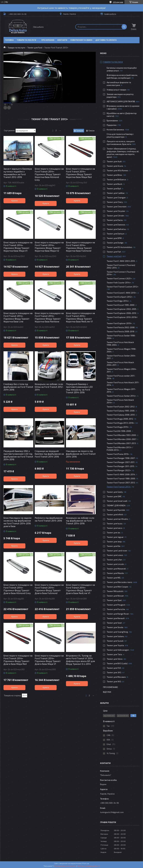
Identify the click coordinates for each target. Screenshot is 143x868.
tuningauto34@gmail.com (112, 812)
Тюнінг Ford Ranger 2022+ (119, 470)
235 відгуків (118, 2)
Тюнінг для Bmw (114, 175)
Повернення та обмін (81, 40)
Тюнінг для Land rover (117, 551)
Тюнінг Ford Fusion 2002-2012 (121, 407)
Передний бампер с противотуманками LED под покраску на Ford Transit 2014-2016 (79, 388)
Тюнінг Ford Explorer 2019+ (119, 323)
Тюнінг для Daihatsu (116, 229)
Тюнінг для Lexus (115, 555)
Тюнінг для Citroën (115, 216)
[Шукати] (124, 27)
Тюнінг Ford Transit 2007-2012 (121, 483)
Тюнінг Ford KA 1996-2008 (119, 431)
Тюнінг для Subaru (115, 636)
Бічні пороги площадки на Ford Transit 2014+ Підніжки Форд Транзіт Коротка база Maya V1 (18, 246)
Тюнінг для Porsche (116, 609)
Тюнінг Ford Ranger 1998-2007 (121, 458)
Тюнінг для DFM (114, 238)
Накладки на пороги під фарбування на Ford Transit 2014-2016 (81, 454)
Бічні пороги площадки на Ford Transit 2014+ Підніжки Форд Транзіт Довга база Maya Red (18, 660)
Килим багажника (115, 130)
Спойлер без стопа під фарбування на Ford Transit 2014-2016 (18, 387)
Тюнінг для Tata (114, 654)
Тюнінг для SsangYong (117, 632)
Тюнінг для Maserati (116, 569)
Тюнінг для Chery (115, 202)
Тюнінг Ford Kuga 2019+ (118, 427)
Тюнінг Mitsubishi (115, 591)
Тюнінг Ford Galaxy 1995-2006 (121, 411)
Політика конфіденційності (89, 866)
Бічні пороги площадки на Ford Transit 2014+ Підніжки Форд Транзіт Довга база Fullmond (49, 589)
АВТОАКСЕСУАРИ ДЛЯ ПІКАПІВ (121, 101)
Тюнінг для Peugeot (116, 605)
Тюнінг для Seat (114, 623)
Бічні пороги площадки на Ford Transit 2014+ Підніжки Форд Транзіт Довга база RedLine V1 (80, 589)
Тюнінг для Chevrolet (117, 207)
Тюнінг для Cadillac (116, 193)
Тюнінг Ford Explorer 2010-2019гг (122, 317)
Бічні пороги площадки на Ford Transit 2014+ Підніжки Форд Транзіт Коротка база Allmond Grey (49, 174)
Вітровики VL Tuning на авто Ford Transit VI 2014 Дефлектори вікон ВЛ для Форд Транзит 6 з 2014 (80, 660)
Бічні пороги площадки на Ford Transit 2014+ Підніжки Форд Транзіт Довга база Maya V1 (49, 660)
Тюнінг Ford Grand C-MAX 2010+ (122, 293)
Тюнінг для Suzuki (115, 641)
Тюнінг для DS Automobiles (119, 247)
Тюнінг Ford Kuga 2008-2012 (120, 419)
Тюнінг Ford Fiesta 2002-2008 (121, 327)
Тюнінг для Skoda (115, 627)
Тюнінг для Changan (116, 197)
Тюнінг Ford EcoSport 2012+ (120, 297)
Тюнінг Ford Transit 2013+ (119, 487)
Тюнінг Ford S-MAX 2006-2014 (121, 474)
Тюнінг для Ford (35, 48)
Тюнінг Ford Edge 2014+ (118, 301)
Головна (9, 40)
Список (91, 131)
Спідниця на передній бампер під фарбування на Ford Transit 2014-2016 (49, 454)
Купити (15, 201)
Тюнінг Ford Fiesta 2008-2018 (120, 331)
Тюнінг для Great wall (117, 501)
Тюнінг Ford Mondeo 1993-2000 (121, 435)
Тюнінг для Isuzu (115, 523)
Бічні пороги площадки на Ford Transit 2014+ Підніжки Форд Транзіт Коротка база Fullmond (80, 246)
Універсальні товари (116, 90)
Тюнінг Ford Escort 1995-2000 (121, 305)
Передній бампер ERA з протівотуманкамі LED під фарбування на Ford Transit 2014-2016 (18, 455)
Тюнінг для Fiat (114, 252)
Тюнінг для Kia (113, 546)
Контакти (62, 40)
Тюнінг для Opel (114, 600)
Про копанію (48, 40)
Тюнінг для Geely (115, 492)
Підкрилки (112, 125)
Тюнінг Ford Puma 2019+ (118, 454)
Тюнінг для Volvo (115, 659)
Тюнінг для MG (114, 578)
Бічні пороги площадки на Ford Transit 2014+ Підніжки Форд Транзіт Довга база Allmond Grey (18, 589)
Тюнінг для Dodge (115, 243)
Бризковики (112, 120)
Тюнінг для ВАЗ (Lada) (117, 663)
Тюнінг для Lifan (114, 560)
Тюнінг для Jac (114, 532)
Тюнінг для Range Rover (118, 614)
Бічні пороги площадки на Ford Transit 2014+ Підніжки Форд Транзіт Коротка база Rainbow (49, 317)
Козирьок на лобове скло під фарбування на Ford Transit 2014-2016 (80, 521)
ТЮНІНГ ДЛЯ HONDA (116, 505)
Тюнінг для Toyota (115, 645)
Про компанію (110, 687)
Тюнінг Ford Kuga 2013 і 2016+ (121, 423)
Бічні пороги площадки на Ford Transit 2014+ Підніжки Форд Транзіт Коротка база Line (18, 317)
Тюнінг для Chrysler (116, 211)
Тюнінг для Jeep (114, 542)
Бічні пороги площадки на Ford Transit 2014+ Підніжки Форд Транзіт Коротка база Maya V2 (49, 246)
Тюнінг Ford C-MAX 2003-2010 (121, 261)
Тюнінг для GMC (114, 496)
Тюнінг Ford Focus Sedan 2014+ (121, 396)
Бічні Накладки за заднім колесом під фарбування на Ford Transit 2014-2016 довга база (17, 522)
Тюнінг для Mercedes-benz (119, 582)
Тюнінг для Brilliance (116, 179)
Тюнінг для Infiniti (115, 514)
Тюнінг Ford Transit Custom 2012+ (122, 287)
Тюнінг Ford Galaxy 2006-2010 (121, 415)
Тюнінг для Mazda (115, 573)
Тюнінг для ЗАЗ (114, 672)
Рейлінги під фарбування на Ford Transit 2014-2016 (49, 519)
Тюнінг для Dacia (115, 220)
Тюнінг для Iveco (114, 528)
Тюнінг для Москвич (116, 677)
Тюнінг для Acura (115, 166)
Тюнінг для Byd (114, 188)
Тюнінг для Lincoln (115, 564)
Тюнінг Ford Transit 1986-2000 (121, 478)
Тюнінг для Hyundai (116, 510)
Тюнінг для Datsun (115, 234)
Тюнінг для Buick (114, 184)
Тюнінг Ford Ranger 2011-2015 (120, 466)
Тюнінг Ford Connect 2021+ (119, 278)
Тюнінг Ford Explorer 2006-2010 (121, 313)
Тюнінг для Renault (116, 618)
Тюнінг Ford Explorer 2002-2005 (121, 309)
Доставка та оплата (106, 40)
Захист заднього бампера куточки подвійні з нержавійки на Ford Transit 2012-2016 (18, 173)
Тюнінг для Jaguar (115, 537)
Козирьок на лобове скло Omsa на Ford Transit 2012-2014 (49, 387)
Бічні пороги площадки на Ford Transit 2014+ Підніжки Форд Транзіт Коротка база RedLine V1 (80, 317)
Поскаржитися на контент (65, 866)
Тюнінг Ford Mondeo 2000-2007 (121, 439)
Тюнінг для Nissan (115, 596)
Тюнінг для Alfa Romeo (117, 170)
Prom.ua (86, 863)
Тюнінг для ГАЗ (114, 668)
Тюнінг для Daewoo (116, 225)
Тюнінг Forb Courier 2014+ (119, 283)
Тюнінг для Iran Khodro (117, 519)
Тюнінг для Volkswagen (118, 650)
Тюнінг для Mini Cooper (117, 587)
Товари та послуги (26, 40)
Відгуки (107, 692)
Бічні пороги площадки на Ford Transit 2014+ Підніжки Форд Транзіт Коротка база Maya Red (80, 173)
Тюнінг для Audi (114, 161)
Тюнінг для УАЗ (114, 681)
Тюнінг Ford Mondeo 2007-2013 (121, 443)
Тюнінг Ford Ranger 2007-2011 (121, 462)
